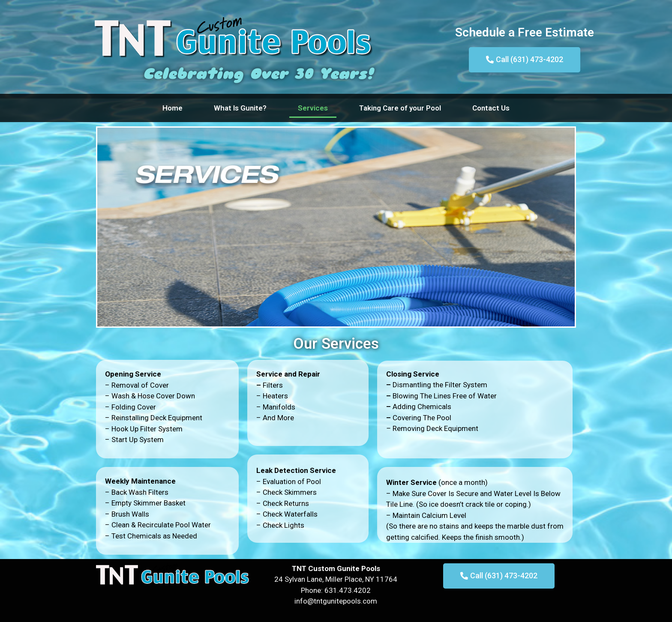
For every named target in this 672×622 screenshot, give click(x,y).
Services (313, 108)
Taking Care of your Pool (400, 108)
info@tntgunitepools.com (336, 601)
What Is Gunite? (240, 108)
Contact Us (491, 108)
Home (172, 108)
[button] (525, 60)
